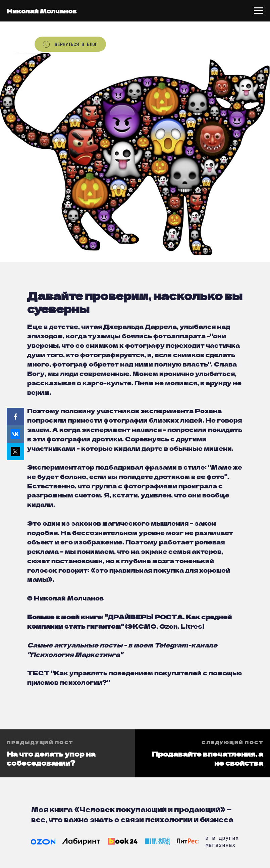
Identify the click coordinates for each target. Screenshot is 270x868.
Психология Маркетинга (75, 654)
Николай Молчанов (42, 11)
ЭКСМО (142, 626)
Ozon (169, 626)
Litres (192, 626)
